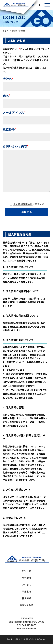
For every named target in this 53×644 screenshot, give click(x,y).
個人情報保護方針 (23, 204)
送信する (27, 212)
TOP (6, 31)
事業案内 (27, 591)
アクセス (26, 585)
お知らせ (27, 571)
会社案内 (27, 578)
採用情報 (27, 598)
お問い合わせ (27, 605)
